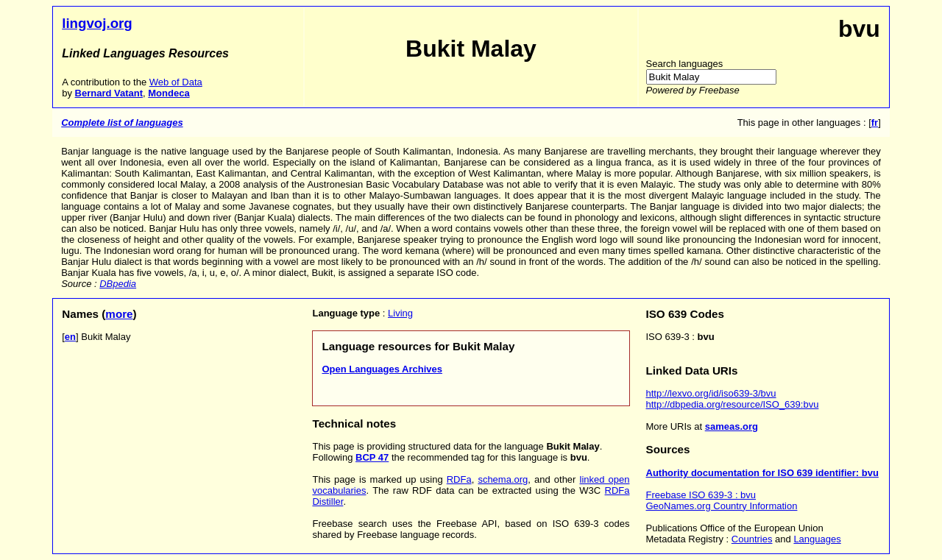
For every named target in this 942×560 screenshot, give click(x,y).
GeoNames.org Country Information (722, 506)
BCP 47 (372, 457)
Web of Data (176, 82)
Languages (817, 539)
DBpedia (118, 284)
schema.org (503, 479)
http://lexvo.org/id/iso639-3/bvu (711, 393)
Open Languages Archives (382, 369)
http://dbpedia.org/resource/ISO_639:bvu (733, 404)
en (70, 337)
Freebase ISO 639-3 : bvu (701, 495)
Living (400, 313)
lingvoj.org (97, 23)
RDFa (459, 479)
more (119, 314)
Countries (752, 539)
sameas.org (732, 426)
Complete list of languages (122, 123)
